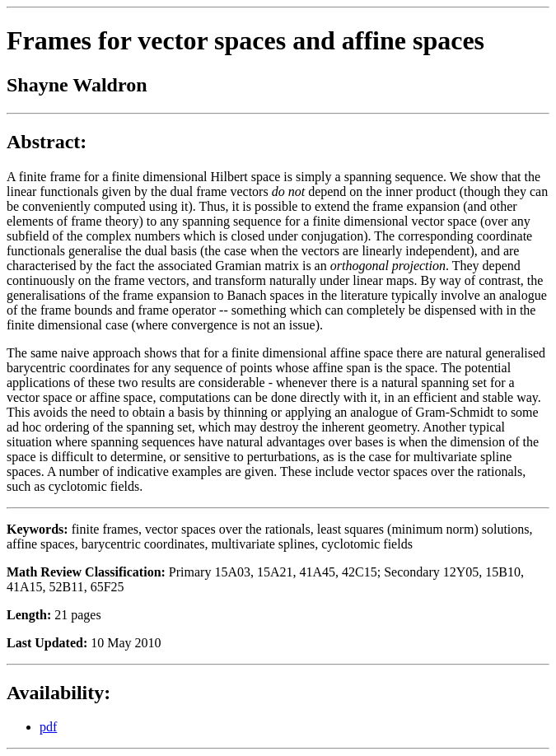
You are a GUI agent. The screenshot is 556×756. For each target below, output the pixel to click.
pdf (48, 727)
